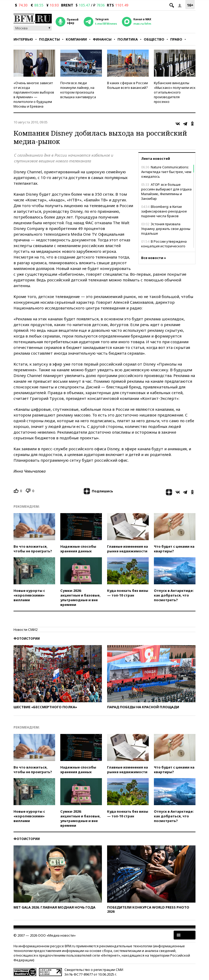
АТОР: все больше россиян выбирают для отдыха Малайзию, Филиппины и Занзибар (166, 191)
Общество (154, 39)
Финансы (102, 39)
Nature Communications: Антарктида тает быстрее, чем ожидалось (166, 172)
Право (176, 39)
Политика (128, 39)
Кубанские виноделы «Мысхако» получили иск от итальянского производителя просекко (175, 92)
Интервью (23, 39)
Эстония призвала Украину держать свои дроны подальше (166, 229)
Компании (76, 39)
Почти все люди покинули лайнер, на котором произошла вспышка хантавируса (78, 90)
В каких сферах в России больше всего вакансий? (128, 85)
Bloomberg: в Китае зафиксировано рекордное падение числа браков (164, 211)
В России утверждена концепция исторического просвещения (164, 246)
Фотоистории (27, 638)
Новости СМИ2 (25, 630)
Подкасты (49, 39)
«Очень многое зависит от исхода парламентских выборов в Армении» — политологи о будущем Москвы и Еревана (34, 95)
